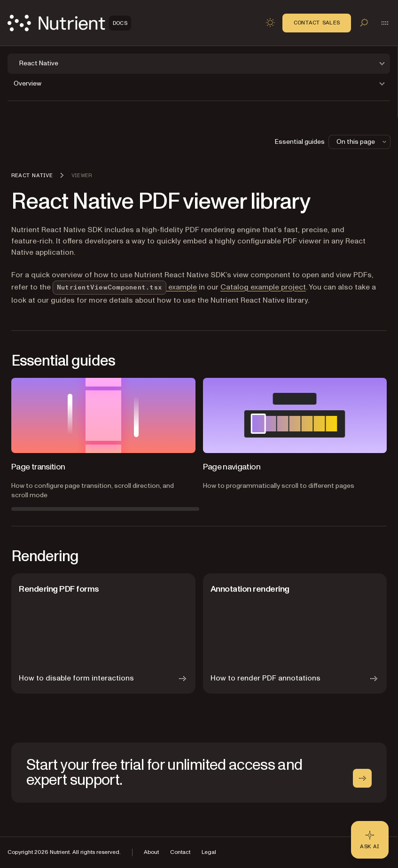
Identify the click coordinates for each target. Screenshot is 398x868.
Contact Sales (317, 23)
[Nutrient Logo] (69, 23)
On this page (362, 142)
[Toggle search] (364, 23)
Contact (180, 852)
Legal (209, 852)
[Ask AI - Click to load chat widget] (370, 840)
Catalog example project (263, 287)
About (151, 852)
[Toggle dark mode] (270, 23)
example (125, 287)
